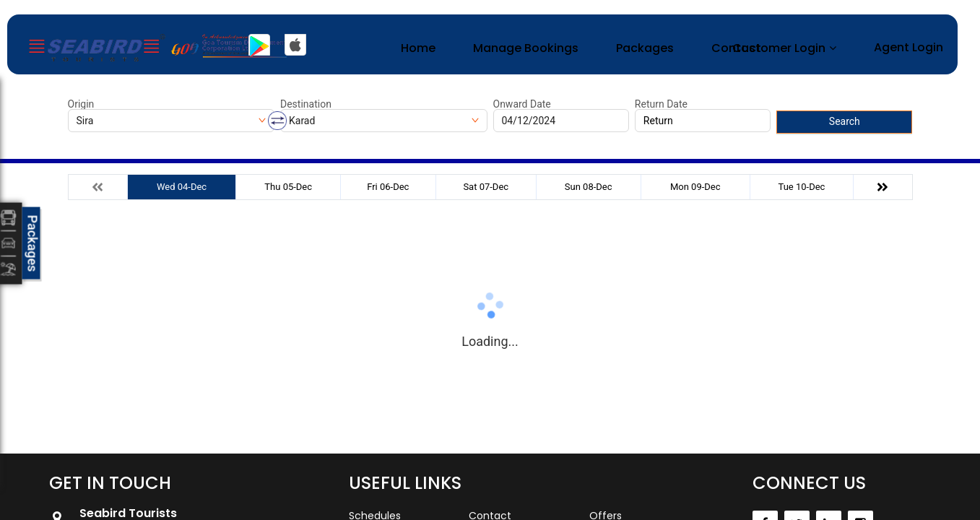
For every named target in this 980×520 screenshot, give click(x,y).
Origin (81, 104)
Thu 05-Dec (288, 187)
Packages (645, 48)
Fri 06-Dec (388, 187)
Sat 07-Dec (486, 187)
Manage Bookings (526, 48)
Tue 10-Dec (802, 187)
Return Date (661, 104)
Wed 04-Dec (182, 187)
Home (418, 48)
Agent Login (909, 47)
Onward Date (522, 104)
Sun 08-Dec (589, 187)
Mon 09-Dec (695, 187)
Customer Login (779, 48)
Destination (306, 104)
